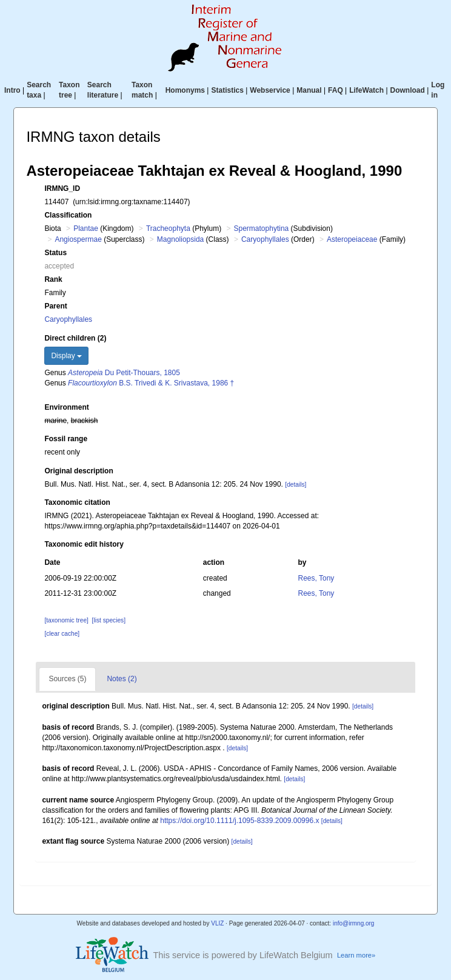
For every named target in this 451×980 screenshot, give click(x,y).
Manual (309, 90)
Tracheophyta (168, 228)
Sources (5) (67, 679)
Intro (12, 90)
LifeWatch (366, 90)
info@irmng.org (354, 923)
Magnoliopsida (180, 239)
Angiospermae (78, 239)
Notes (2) (122, 679)
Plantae (86, 228)
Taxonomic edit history (84, 544)
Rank (53, 279)
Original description (79, 471)
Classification (68, 215)
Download (408, 90)
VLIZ (217, 923)
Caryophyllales (265, 239)
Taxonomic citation (77, 502)
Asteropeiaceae (352, 239)
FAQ (336, 90)
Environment (66, 407)
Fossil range (66, 439)
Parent (55, 306)
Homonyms (185, 90)
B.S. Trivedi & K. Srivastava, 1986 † (151, 383)
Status (55, 253)
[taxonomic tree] (66, 620)
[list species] (109, 620)
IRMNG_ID (62, 188)
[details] (296, 485)
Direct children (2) (75, 338)
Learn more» (356, 955)
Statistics (227, 90)
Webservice (270, 90)
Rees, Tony (316, 578)
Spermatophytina (262, 228)
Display (66, 356)
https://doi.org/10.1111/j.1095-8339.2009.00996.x (239, 821)
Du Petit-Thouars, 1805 (124, 373)
